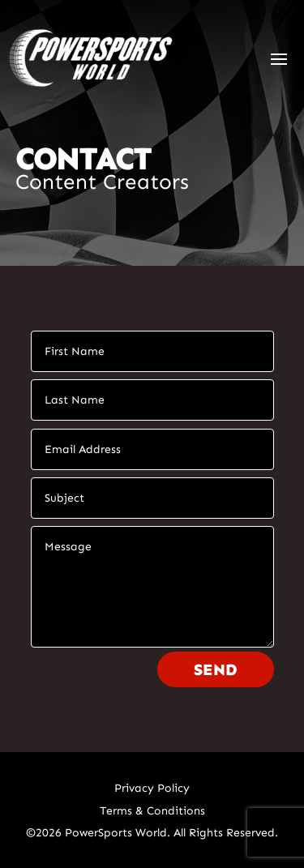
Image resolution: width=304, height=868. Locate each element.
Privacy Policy (152, 788)
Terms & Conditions (152, 811)
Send (216, 669)
